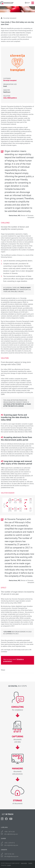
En (28, 3)
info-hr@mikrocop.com (11, 845)
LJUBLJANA (4, 827)
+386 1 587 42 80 (9, 832)
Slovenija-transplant (10, 80)
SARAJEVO (4, 850)
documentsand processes (17, 771)
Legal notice (24, 863)
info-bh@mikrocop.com (11, 856)
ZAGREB (3, 838)
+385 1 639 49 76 (9, 843)
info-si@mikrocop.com (11, 834)
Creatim (9, 865)
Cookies (30, 863)
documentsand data (17, 739)
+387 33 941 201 (9, 854)
